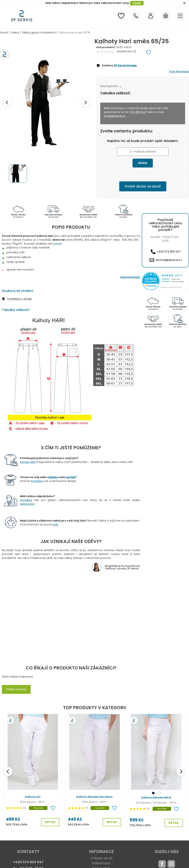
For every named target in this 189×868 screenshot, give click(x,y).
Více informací (179, 72)
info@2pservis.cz (115, 116)
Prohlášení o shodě (20, 299)
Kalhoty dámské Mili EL (156, 798)
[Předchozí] (8, 771)
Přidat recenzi (16, 689)
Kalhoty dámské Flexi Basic (94, 797)
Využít (137, 3)
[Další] (181, 771)
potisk (71, 477)
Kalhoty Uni (33, 797)
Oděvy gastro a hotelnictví (39, 33)
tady (55, 524)
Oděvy (15, 33)
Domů (4, 33)
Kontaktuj (37, 481)
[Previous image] (7, 102)
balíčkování (27, 504)
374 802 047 (138, 112)
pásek (58, 244)
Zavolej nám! (28, 462)
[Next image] (85, 102)
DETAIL (50, 822)
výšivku (53, 477)
